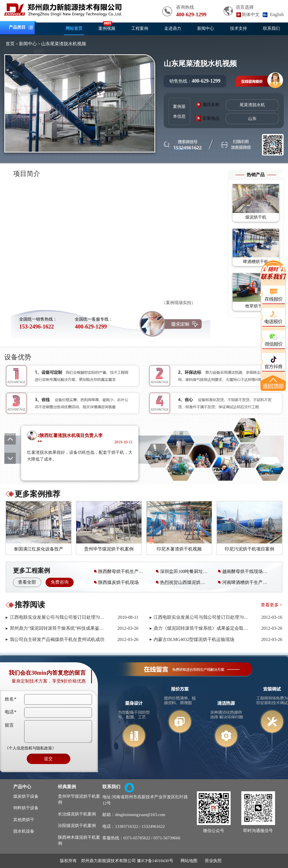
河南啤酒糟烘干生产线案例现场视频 (246, 582)
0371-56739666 (167, 838)
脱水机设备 (24, 831)
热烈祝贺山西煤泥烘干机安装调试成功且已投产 (184, 582)
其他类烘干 (24, 820)
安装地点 (211, 118)
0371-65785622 (137, 838)
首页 (10, 44)
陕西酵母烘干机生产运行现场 (122, 571)
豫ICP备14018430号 (155, 861)
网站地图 (189, 861)
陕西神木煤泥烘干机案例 (79, 840)
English (277, 14)
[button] (10, 458)
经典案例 (67, 787)
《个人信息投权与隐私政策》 (30, 748)
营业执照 (213, 861)
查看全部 (27, 582)
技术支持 (238, 28)
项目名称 (211, 105)
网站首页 (74, 28)
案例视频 (107, 28)
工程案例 (140, 28)
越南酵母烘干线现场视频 (244, 571)
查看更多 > (272, 605)
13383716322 (127, 826)
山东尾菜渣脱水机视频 (64, 44)
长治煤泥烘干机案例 (77, 814)
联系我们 (271, 28)
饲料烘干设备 (26, 808)
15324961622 (153, 826)
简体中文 (251, 14)
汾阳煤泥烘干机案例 (77, 826)
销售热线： (195, 81)
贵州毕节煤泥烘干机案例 (79, 799)
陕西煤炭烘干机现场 (116, 582)
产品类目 (17, 28)
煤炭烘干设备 (26, 796)
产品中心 (22, 787)
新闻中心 (206, 28)
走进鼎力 (173, 28)
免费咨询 (60, 582)
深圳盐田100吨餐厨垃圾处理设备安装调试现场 (184, 571)
